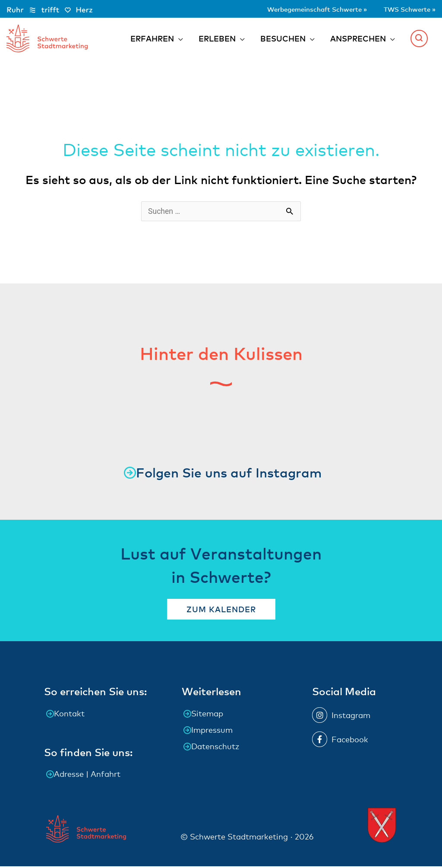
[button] (419, 39)
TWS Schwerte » (404, 8)
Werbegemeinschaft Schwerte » (295, 8)
